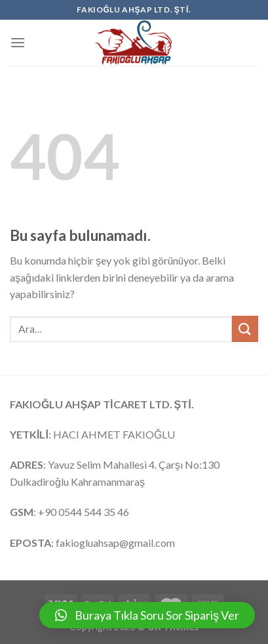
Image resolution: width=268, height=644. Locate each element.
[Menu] (18, 42)
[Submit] (245, 329)
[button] (147, 615)
